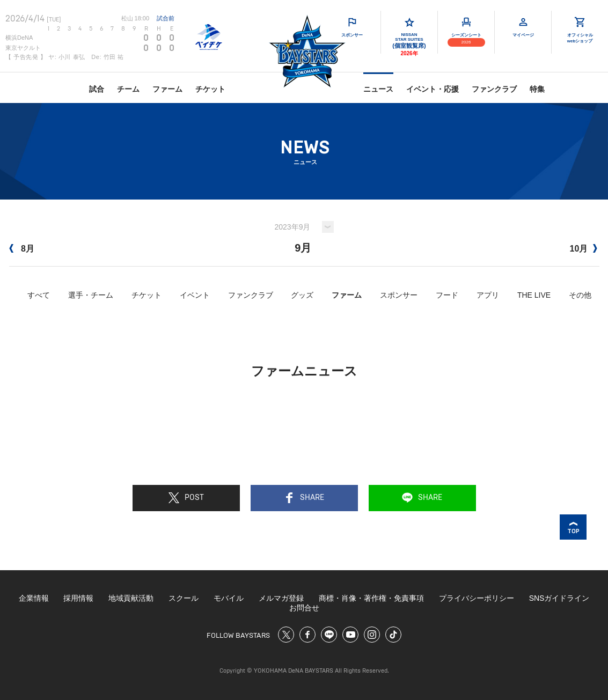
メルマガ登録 (281, 598)
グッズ (302, 295)
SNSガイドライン (559, 598)
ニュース (378, 89)
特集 (537, 89)
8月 (22, 249)
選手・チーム (91, 295)
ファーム (167, 89)
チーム (128, 89)
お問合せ (304, 608)
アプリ (488, 295)
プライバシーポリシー (477, 598)
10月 (583, 249)
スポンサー (399, 295)
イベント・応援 (433, 89)
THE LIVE (534, 295)
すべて (39, 295)
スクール (184, 598)
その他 (580, 295)
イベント (195, 295)
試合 (97, 89)
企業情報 (34, 598)
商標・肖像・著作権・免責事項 (371, 598)
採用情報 (78, 598)
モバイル (229, 598)
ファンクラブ (494, 89)
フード (447, 295)
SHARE (304, 498)
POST (186, 498)
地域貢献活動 (131, 598)
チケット (210, 89)
